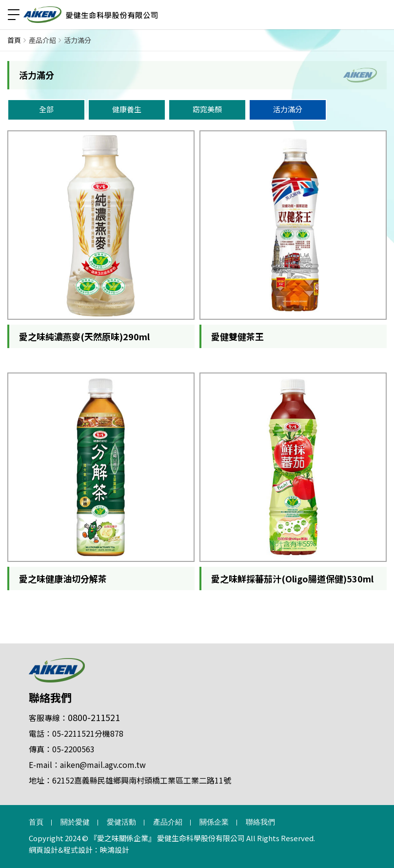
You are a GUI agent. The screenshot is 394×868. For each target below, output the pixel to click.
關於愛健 (75, 822)
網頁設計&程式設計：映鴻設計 (79, 850)
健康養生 (127, 109)
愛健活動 (121, 822)
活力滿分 (78, 40)
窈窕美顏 (207, 109)
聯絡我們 (50, 697)
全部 (46, 109)
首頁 (14, 40)
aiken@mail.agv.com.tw (103, 765)
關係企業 (214, 822)
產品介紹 (42, 40)
